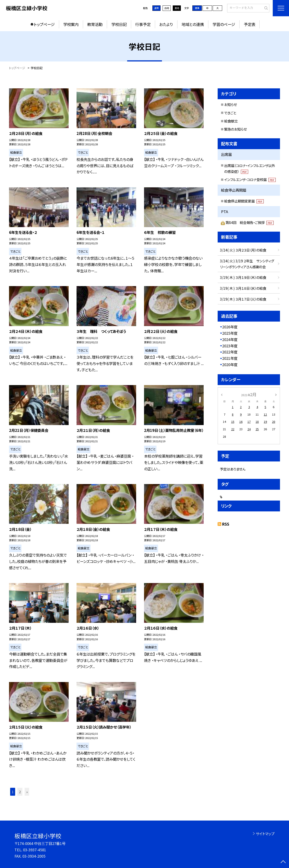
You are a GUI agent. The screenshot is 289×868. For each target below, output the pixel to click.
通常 (156, 8)
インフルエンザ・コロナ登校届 (250, 179)
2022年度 (230, 352)
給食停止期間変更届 (244, 201)
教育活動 (95, 24)
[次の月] (276, 394)
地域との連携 (193, 24)
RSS (226, 524)
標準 (197, 8)
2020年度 (230, 365)
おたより (166, 24)
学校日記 (119, 24)
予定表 (250, 24)
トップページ (44, 24)
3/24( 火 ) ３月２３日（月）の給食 (243, 250)
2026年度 (230, 327)
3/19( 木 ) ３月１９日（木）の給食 (243, 277)
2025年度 (230, 333)
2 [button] (20, 792)
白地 (167, 8)
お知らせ (231, 104)
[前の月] (222, 394)
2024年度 (230, 339)
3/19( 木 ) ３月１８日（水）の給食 (243, 288)
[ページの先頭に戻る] (283, 862)
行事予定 (143, 24)
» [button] (27, 792)
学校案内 (71, 24)
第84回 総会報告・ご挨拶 (250, 222)
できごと (230, 113)
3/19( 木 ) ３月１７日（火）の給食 (243, 299)
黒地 (177, 8)
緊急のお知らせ (235, 129)
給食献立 (231, 121)
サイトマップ (265, 834)
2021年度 (230, 358)
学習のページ (224, 24)
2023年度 (230, 346)
